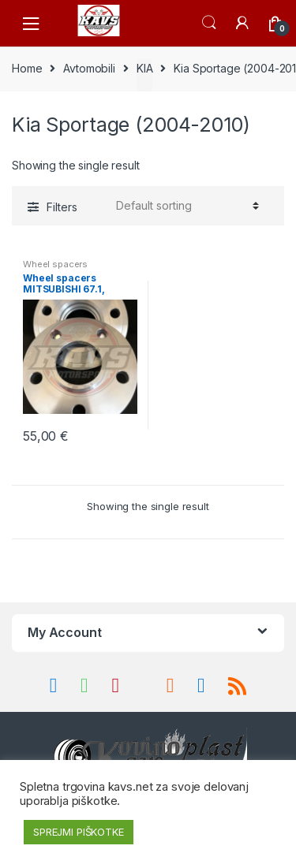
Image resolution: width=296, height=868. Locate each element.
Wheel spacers (55, 264)
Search (209, 23)
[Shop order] (185, 206)
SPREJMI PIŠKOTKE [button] (79, 832)
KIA (145, 68)
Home (27, 68)
